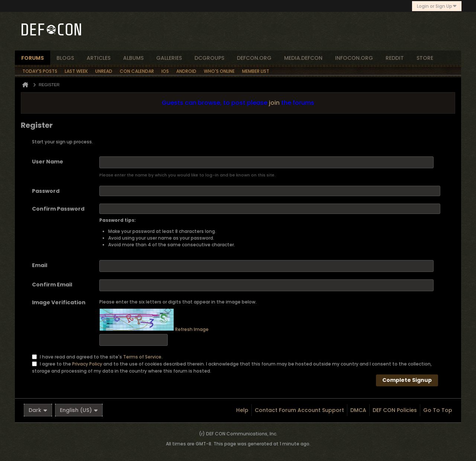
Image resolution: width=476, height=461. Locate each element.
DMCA (358, 410)
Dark (38, 410)
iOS (165, 71)
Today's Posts (40, 71)
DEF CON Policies (395, 410)
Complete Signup (407, 380)
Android (186, 71)
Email (40, 265)
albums (133, 58)
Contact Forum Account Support (299, 410)
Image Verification (59, 302)
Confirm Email (52, 285)
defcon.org (254, 58)
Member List (256, 71)
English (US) (79, 410)
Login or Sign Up (437, 6)
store (425, 58)
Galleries (169, 58)
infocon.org (354, 58)
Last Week (76, 71)
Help (242, 410)
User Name (48, 162)
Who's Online (219, 71)
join (274, 103)
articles (99, 58)
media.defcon (303, 58)
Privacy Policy (87, 363)
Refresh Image (192, 329)
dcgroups (209, 58)
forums (33, 58)
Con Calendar (137, 71)
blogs (65, 58)
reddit (395, 58)
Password (46, 191)
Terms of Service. (143, 356)
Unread (104, 71)
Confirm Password (58, 209)
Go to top (438, 410)
